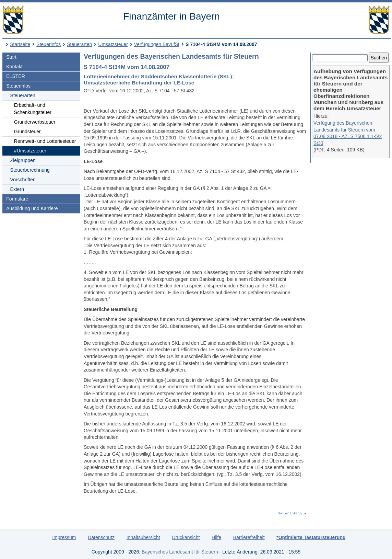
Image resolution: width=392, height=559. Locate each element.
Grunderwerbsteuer (35, 122)
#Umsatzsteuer (30, 151)
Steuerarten (79, 44)
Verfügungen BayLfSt (157, 44)
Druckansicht (186, 537)
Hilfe (216, 537)
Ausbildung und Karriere (32, 208)
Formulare (17, 199)
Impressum (64, 537)
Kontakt (14, 67)
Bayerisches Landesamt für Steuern (180, 552)
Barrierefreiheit (249, 537)
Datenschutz (101, 537)
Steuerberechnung (30, 170)
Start (11, 57)
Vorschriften (23, 180)
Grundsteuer (27, 132)
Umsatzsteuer (113, 44)
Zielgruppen (23, 160)
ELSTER (15, 76)
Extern (17, 189)
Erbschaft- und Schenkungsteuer (33, 109)
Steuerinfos (49, 44)
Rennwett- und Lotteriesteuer (45, 141)
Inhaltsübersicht (143, 537)
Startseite (20, 44)
